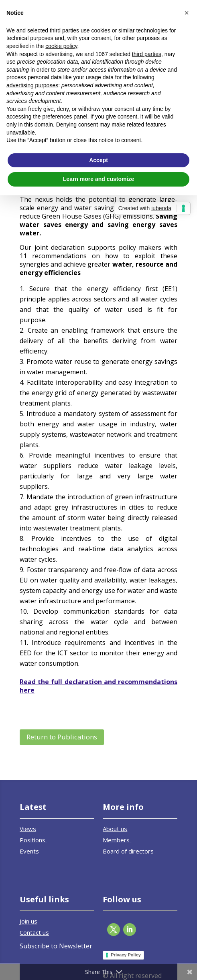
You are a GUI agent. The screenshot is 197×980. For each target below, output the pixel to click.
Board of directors (128, 851)
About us (115, 829)
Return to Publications (62, 737)
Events (29, 851)
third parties (147, 54)
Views (28, 829)
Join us (28, 921)
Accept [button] (98, 160)
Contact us (34, 932)
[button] (187, 13)
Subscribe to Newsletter (56, 946)
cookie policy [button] (61, 46)
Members (117, 840)
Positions (33, 840)
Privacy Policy (126, 955)
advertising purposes (32, 85)
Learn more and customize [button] (98, 179)
